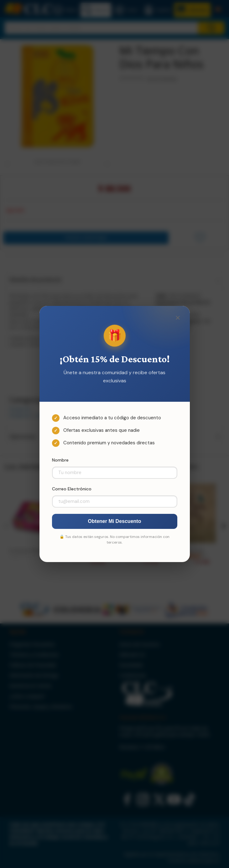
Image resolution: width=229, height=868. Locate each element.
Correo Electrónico (72, 489)
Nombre (60, 460)
